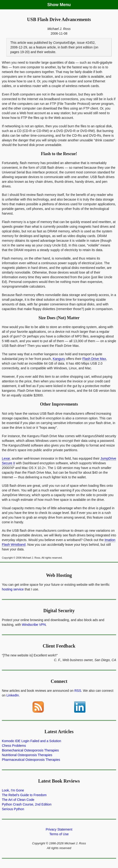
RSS (78, 691)
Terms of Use (59, 834)
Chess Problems (14, 746)
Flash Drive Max (94, 359)
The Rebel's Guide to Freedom (24, 795)
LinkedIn (13, 695)
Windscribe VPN (34, 625)
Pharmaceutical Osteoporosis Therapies (31, 760)
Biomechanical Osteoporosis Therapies (30, 750)
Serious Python (13, 809)
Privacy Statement (59, 829)
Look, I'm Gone (13, 790)
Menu (65, 5)
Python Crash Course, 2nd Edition (27, 804)
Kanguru (59, 359)
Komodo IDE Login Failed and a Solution (31, 741)
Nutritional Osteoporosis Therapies (27, 755)
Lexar (6, 458)
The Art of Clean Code (18, 800)
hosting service (13, 589)
